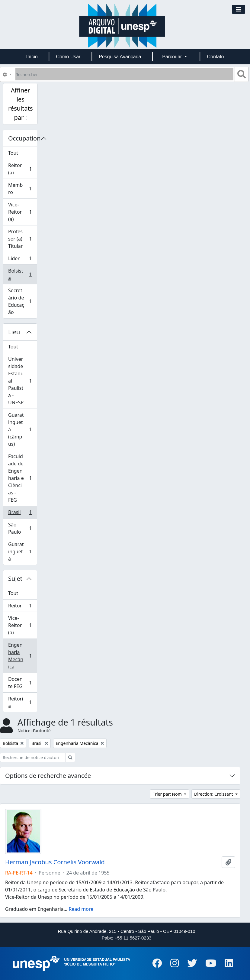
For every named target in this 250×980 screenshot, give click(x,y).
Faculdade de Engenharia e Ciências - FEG (21, 478)
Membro (21, 189)
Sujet (15, 579)
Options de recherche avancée (48, 776)
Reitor (21, 607)
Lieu (14, 332)
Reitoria (21, 702)
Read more (81, 909)
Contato (215, 57)
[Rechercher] (124, 74)
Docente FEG (21, 683)
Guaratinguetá (21, 551)
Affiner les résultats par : (20, 104)
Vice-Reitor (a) (21, 212)
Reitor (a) (21, 169)
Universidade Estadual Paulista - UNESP (21, 381)
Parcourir (173, 57)
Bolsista (21, 274)
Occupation (22, 138)
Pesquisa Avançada (120, 57)
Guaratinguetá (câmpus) (21, 429)
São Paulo (21, 528)
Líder (21, 260)
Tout (13, 153)
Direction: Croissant (214, 794)
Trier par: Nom (168, 794)
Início (32, 57)
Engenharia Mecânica (21, 656)
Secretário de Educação (21, 301)
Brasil (21, 514)
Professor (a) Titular (21, 239)
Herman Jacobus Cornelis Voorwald (55, 862)
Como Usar (68, 57)
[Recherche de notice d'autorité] (33, 757)
